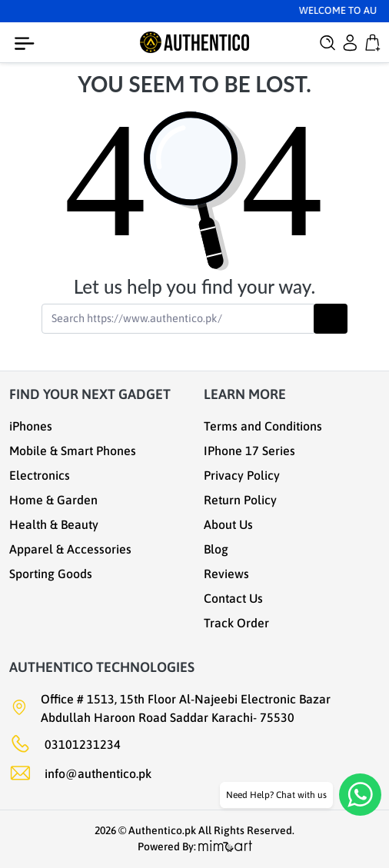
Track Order (236, 623)
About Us (228, 524)
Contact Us (233, 598)
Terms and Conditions (263, 426)
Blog (216, 549)
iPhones (31, 426)
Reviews (226, 574)
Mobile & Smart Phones (73, 451)
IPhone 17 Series (249, 451)
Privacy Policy (242, 475)
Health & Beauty (54, 524)
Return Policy (240, 500)
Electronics (40, 475)
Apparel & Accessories (70, 549)
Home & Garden (53, 500)
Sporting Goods (51, 574)
